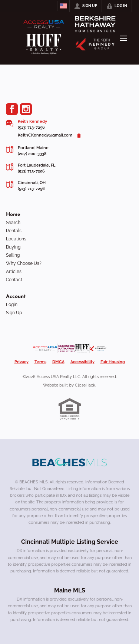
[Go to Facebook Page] (12, 109)
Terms (40, 362)
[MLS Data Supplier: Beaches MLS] (70, 463)
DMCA (58, 362)
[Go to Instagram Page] (26, 109)
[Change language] (63, 6)
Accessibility (82, 362)
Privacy (21, 362)
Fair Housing (113, 362)
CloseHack (85, 385)
